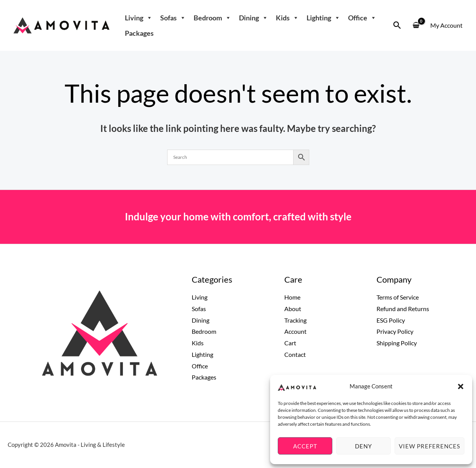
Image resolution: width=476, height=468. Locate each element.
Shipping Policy (397, 343)
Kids (287, 18)
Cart (290, 343)
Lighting (323, 18)
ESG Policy (391, 320)
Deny (363, 446)
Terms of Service (398, 297)
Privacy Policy (395, 331)
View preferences (430, 446)
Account (295, 331)
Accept (305, 446)
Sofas (173, 18)
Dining (254, 18)
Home (292, 297)
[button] (461, 386)
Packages (139, 33)
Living (139, 18)
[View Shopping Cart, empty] (416, 26)
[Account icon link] (446, 25)
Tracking (295, 320)
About (293, 309)
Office (362, 18)
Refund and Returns (403, 309)
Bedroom (212, 18)
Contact (295, 354)
